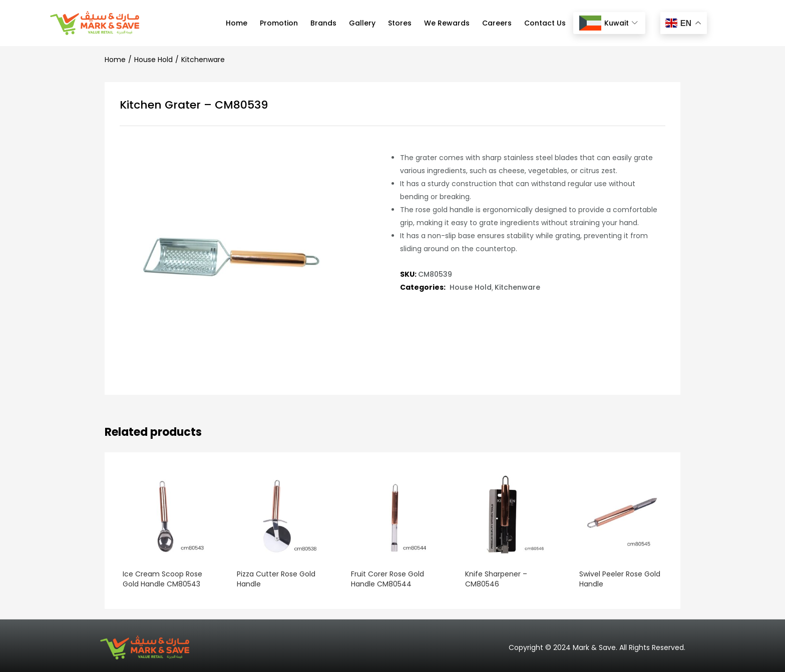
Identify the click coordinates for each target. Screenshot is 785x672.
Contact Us (545, 23)
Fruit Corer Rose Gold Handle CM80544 (385, 579)
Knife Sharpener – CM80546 (494, 579)
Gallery (362, 23)
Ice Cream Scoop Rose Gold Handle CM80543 (160, 579)
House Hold (153, 60)
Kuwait (608, 23)
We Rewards (447, 23)
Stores (400, 23)
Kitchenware (203, 60)
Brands (323, 23)
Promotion (279, 23)
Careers (497, 23)
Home (237, 23)
